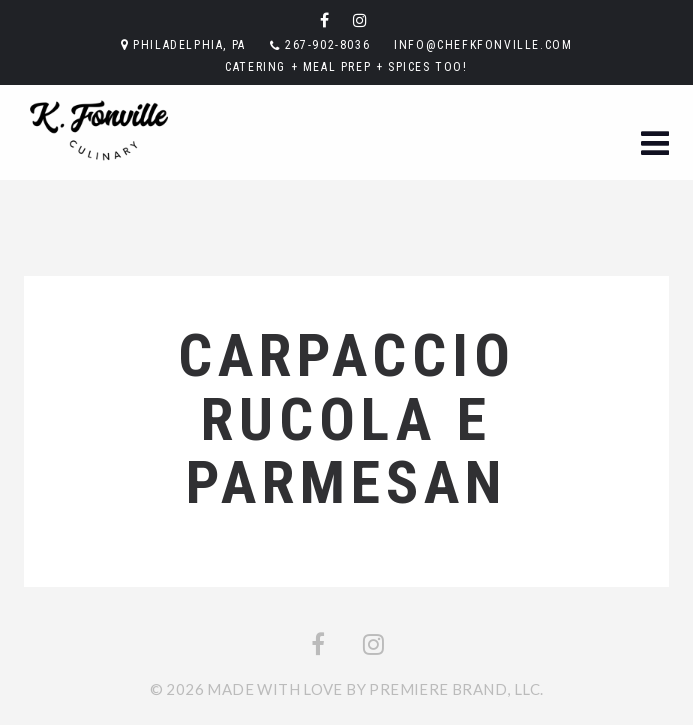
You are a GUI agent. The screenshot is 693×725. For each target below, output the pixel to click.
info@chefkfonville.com (483, 45)
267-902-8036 (327, 45)
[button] (655, 144)
